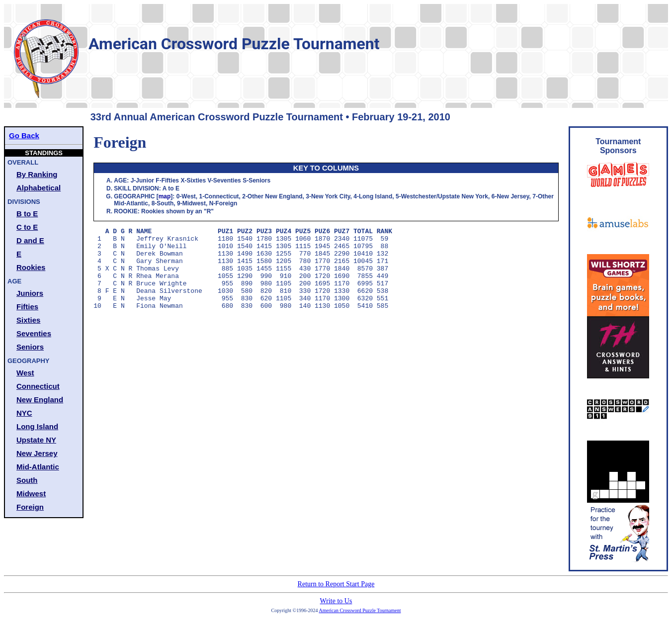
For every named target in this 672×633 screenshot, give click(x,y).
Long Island (37, 426)
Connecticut (38, 386)
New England (40, 400)
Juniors (30, 293)
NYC (24, 413)
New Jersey (37, 453)
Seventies (34, 333)
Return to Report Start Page (336, 584)
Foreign (30, 507)
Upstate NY (36, 440)
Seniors (30, 347)
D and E (30, 240)
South (27, 480)
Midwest (31, 494)
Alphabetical (39, 188)
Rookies (31, 267)
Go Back (24, 136)
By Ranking (37, 174)
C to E (27, 227)
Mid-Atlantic (38, 467)
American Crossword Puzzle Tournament (360, 610)
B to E (27, 214)
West (25, 373)
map (165, 196)
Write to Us (336, 601)
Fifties (27, 307)
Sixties (28, 320)
